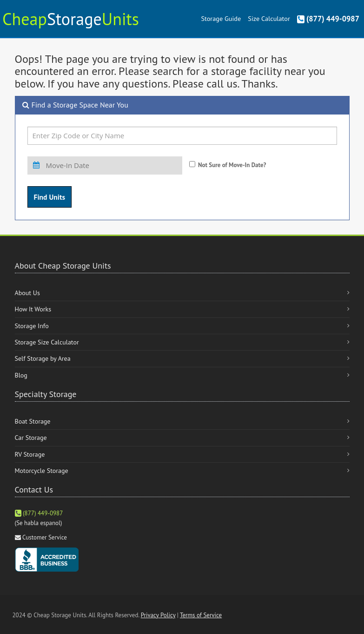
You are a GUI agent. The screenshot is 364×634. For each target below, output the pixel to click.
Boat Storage (33, 421)
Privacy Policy (158, 615)
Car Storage (31, 438)
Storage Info (32, 326)
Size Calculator (269, 18)
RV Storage (30, 454)
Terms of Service (201, 615)
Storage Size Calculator (47, 342)
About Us (27, 293)
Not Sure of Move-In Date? (232, 165)
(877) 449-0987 (328, 19)
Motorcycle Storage (42, 471)
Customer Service (45, 537)
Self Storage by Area (43, 358)
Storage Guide (221, 18)
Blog (21, 375)
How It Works (33, 309)
